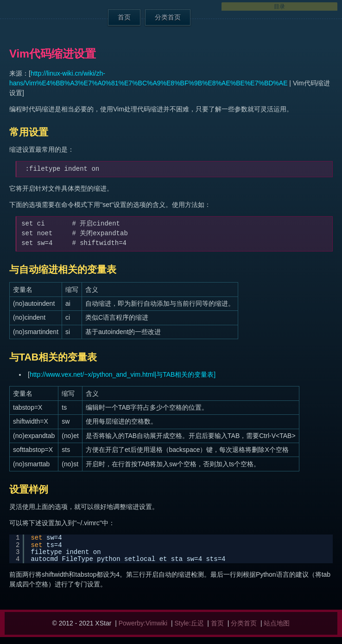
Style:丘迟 (189, 623)
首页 (124, 17)
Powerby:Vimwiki (143, 623)
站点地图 (277, 623)
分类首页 (168, 17)
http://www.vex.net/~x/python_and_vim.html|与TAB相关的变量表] (123, 374)
